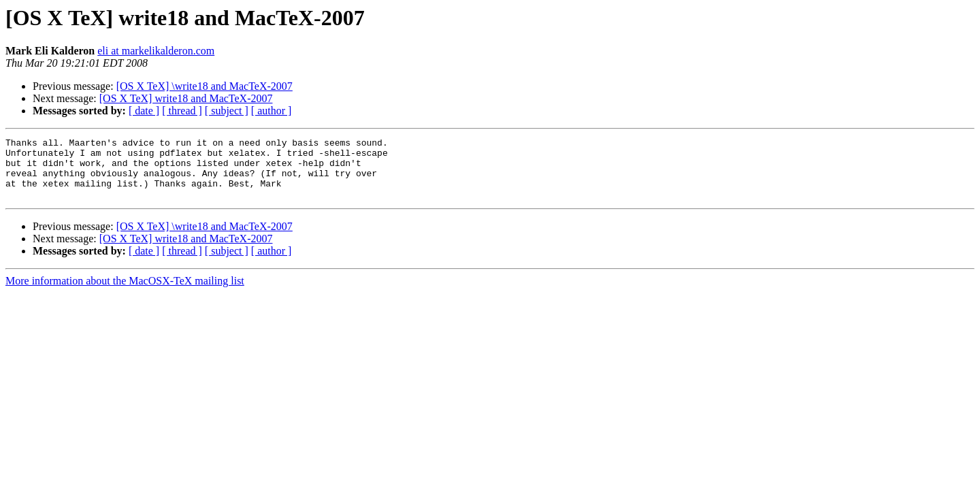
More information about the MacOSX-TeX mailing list (125, 293)
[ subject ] (227, 111)
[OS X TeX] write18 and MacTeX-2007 (186, 98)
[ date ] (144, 111)
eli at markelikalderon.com (156, 51)
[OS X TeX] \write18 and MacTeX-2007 (205, 86)
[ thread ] (182, 111)
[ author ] (272, 111)
